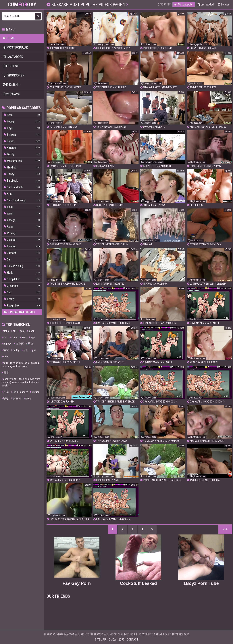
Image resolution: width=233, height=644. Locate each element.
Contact (133, 640)
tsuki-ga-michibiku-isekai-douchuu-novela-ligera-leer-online (21, 365)
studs (14, 337)
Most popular (184, 4)
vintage (35, 392)
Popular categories (19, 312)
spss (5, 356)
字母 (5, 398)
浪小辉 (19, 344)
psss (23, 337)
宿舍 (5, 350)
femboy (7, 344)
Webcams (11, 94)
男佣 (30, 344)
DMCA (112, 640)
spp (32, 337)
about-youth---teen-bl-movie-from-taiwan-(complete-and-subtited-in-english (21, 382)
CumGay (22, 5)
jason (31, 331)
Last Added (205, 4)
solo (25, 350)
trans (5, 331)
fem (22, 331)
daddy (15, 350)
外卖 (5, 392)
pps (33, 350)
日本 (5, 373)
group (28, 398)
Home (9, 38)
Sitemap (100, 640)
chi (14, 331)
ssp (4, 337)
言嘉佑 (16, 398)
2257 (121, 640)
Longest (224, 4)
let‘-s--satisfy (20, 392)
